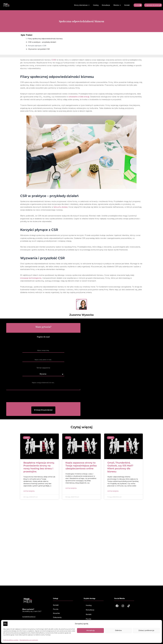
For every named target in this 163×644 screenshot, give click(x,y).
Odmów (118, 630)
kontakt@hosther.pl (29, 617)
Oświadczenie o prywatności (29, 640)
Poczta (88, 619)
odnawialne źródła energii (79, 97)
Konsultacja (90, 610)
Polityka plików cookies (11, 640)
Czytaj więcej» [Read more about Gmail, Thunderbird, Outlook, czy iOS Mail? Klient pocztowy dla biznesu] (113, 491)
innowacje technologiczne (31, 278)
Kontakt (89, 614)
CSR (54, 60)
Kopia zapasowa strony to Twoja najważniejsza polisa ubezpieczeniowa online (81, 466)
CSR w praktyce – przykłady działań (42, 42)
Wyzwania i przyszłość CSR (39, 49)
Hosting (89, 605)
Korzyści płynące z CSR (37, 46)
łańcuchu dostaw (61, 207)
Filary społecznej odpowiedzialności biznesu (45, 39)
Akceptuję (90, 630)
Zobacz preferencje (146, 630)
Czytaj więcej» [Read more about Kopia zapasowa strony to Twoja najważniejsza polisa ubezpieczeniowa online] (71, 488)
